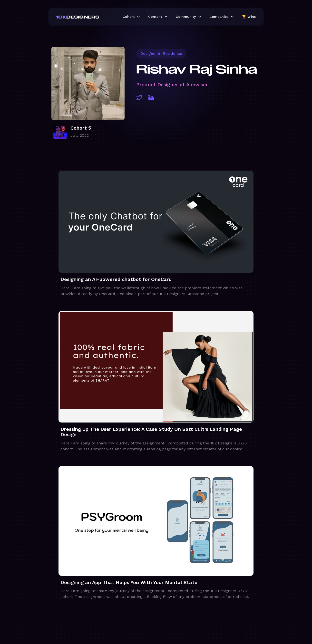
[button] (132, 17)
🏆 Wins (249, 17)
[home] (86, 17)
